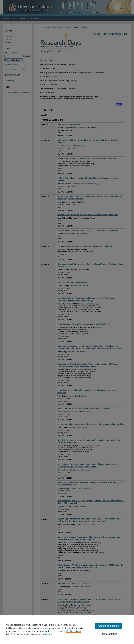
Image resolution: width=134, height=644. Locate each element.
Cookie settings (73, 631)
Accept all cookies (108, 626)
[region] (67, 630)
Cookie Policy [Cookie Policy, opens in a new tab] (46, 634)
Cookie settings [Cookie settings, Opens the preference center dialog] (108, 634)
